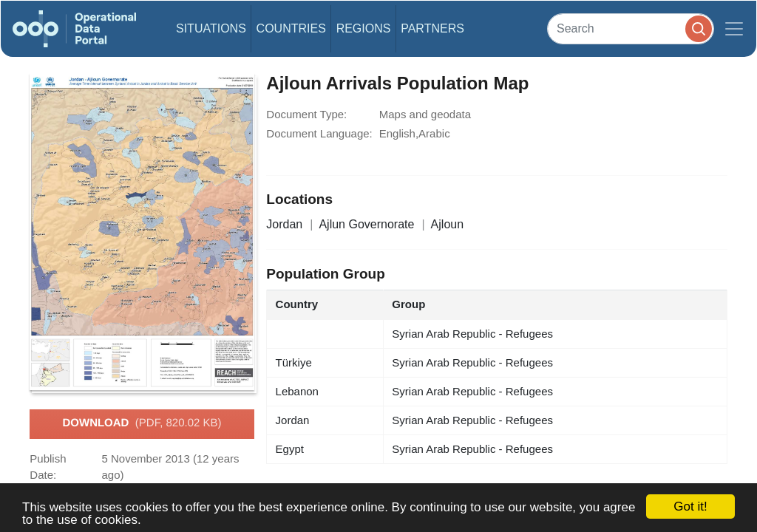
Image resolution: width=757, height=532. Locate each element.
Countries (291, 28)
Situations (211, 28)
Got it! (690, 507)
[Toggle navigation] (734, 29)
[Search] (631, 28)
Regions (364, 28)
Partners (432, 28)
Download (142, 423)
